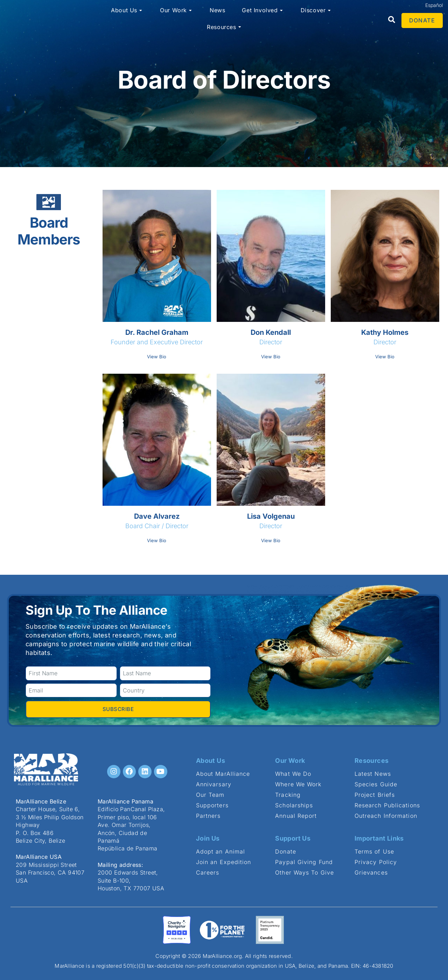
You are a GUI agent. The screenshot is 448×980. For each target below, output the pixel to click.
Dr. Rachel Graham (157, 332)
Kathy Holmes (385, 332)
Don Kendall (271, 332)
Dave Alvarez (157, 516)
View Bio (157, 357)
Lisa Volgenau (271, 516)
